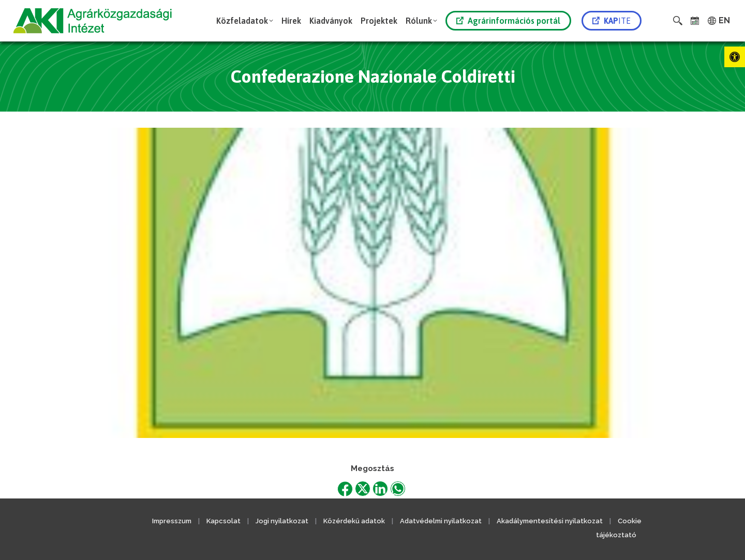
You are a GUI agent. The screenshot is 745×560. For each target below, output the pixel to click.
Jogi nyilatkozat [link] (282, 521)
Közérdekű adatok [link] (354, 521)
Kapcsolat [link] (224, 521)
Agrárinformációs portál (508, 21)
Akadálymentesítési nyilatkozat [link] (550, 521)
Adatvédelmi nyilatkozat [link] (441, 521)
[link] (735, 57)
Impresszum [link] (172, 521)
